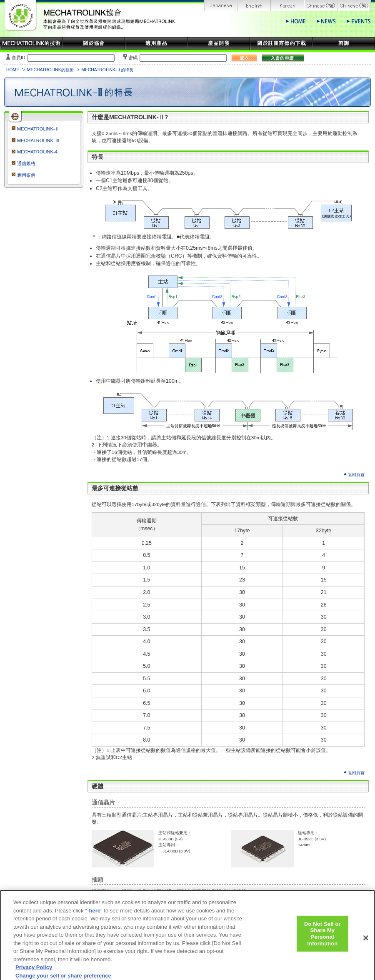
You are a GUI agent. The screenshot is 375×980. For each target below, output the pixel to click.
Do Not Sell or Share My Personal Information (322, 938)
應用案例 (26, 175)
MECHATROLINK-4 (37, 152)
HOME (13, 70)
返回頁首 (356, 475)
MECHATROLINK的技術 (50, 70)
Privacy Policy (34, 972)
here (95, 915)
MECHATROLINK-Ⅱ (38, 129)
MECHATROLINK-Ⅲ (38, 140)
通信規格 (26, 163)
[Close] (366, 942)
